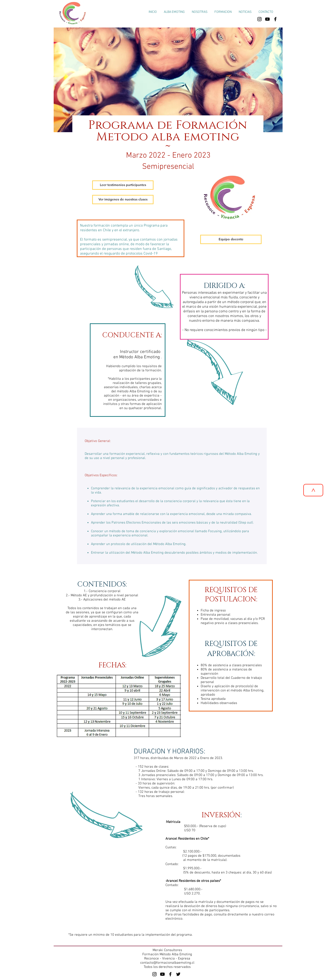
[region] (172, 498)
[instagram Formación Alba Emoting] (259, 19)
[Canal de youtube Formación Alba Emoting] (267, 19)
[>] (313, 490)
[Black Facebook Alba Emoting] (170, 974)
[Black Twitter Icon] (178, 974)
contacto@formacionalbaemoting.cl (167, 963)
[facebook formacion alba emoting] (275, 19)
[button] (223, 12)
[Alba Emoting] (154, 974)
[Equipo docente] (231, 239)
